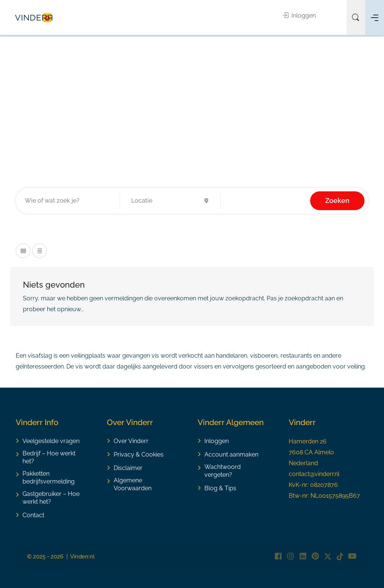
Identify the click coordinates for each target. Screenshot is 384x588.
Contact (33, 515)
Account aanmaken (231, 454)
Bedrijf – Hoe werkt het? (49, 457)
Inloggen (299, 16)
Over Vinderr (131, 441)
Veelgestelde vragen (51, 441)
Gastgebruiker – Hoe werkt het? (51, 498)
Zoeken (337, 201)
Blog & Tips (220, 488)
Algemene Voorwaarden (133, 484)
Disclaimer (128, 468)
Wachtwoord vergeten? (223, 471)
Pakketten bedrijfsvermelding (49, 478)
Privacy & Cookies (139, 454)
